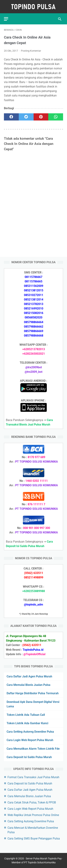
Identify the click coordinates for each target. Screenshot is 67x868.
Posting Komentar (31, 51)
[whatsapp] (56, 117)
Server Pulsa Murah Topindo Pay (44, 858)
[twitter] (26, 117)
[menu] (6, 19)
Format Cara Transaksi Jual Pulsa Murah (33, 777)
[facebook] (11, 117)
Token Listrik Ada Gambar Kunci (27, 723)
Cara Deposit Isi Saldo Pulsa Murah (29, 757)
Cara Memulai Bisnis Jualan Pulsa (28, 685)
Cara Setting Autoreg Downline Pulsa (30, 732)
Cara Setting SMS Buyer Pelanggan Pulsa (34, 839)
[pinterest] (41, 117)
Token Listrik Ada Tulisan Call (26, 715)
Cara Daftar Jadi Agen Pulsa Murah (29, 676)
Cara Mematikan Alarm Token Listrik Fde (33, 749)
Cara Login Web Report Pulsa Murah (30, 740)
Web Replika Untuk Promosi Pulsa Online (33, 815)
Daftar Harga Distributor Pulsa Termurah (33, 693)
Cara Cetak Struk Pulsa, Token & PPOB (32, 802)
